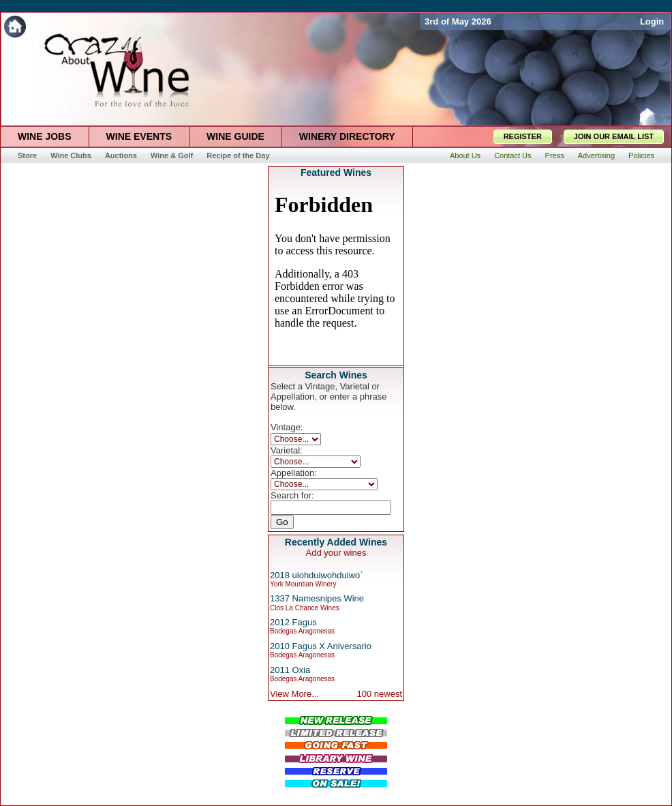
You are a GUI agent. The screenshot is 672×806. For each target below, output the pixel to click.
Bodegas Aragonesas (302, 631)
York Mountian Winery (303, 584)
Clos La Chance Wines (305, 608)
